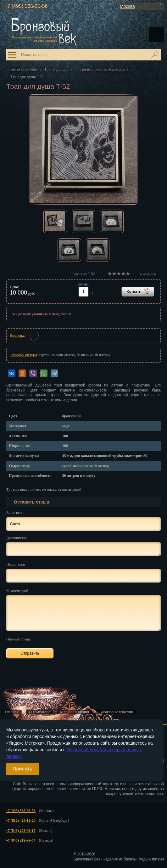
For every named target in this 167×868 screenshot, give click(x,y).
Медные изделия (75, 712)
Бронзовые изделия (116, 712)
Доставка (17, 335)
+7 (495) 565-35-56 (26, 6)
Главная (12, 712)
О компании (39, 712)
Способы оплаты (23, 355)
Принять (22, 769)
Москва (127, 6)
